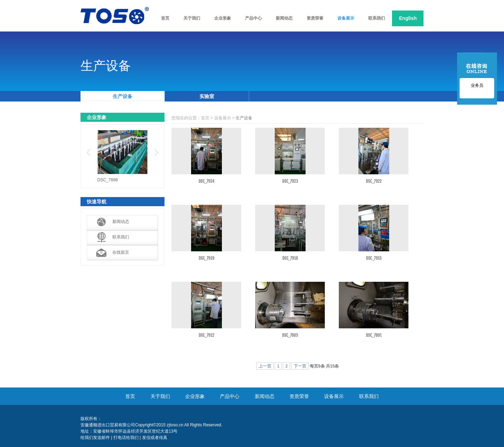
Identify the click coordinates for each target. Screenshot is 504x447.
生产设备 (122, 96)
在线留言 (121, 252)
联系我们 (121, 237)
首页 (205, 118)
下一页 (300, 366)
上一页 (265, 366)
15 (332, 366)
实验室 (207, 96)
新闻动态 (121, 222)
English (408, 18)
